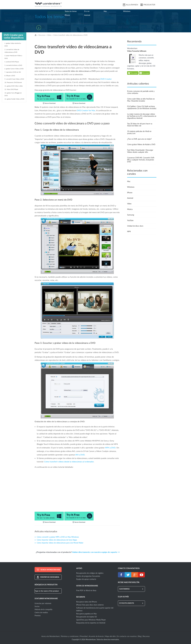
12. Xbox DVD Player (11, 89)
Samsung (131, 215)
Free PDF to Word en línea (86, 590)
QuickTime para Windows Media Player (91, 620)
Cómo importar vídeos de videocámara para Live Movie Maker (60, 543)
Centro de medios (41, 612)
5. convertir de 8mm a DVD (13, 65)
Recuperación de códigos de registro (90, 573)
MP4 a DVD (110, 448)
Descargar (133, 73)
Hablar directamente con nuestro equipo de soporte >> (96, 552)
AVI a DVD (80, 455)
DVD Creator (106, 79)
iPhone (67, 15)
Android (87, 15)
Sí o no (87, 11)
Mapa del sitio (110, 636)
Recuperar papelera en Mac (87, 614)
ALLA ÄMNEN (132, 5)
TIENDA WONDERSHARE (50, 570)
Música (130, 209)
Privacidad (84, 636)
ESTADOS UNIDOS (127, 603)
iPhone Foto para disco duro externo (90, 605)
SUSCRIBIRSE (124, 589)
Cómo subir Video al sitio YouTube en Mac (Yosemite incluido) (141, 100)
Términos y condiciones (70, 636)
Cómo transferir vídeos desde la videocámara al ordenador (69, 462)
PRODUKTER (149, 5)
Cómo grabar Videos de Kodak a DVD (141, 144)
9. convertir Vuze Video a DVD (14, 79)
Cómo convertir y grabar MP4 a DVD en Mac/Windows (58, 537)
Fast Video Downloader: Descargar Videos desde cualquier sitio (140, 151)
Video (49, 35)
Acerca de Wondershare (50, 636)
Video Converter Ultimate (137, 51)
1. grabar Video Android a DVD (13, 45)
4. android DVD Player (12, 62)
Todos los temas (71, 11)
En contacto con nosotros (127, 636)
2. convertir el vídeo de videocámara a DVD (12, 51)
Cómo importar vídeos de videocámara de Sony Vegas (57, 540)
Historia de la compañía (43, 609)
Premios (38, 615)
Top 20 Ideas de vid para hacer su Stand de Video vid (140, 125)
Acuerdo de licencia (96, 636)
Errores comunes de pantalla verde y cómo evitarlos (141, 92)
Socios (37, 606)
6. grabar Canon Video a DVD (14, 69)
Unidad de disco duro (135, 226)
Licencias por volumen (43, 603)
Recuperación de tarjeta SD (87, 617)
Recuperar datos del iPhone (87, 602)
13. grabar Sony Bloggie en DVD (13, 94)
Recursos (42, 35)
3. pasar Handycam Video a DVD (13, 57)
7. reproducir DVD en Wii (13, 72)
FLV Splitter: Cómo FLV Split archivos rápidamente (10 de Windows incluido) (142, 107)
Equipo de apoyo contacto (86, 579)
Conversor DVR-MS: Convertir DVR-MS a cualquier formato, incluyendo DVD (141, 160)
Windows (127, 11)
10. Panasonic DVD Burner (13, 82)
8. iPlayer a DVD (10, 76)
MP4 (129, 231)
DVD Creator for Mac (86, 110)
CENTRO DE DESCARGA (50, 577)
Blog (140, 636)
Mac (105, 11)
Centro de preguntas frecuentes (88, 576)
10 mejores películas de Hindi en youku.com (139, 132)
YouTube (130, 220)
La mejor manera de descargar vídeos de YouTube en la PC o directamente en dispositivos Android (142, 116)
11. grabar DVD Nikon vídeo (14, 86)
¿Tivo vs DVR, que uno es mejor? (139, 139)
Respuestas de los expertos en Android (91, 623)
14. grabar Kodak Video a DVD (14, 99)
